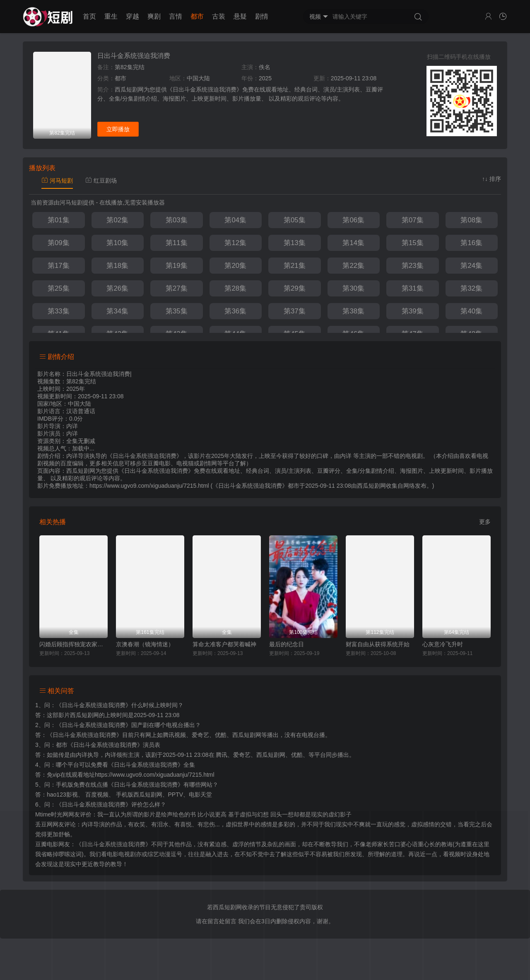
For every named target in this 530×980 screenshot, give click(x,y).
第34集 (117, 311)
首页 (89, 16)
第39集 (413, 311)
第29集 (295, 288)
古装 (219, 16)
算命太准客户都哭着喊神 (224, 644)
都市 (197, 16)
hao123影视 (62, 795)
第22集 (353, 266)
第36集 (235, 311)
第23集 (413, 266)
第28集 (235, 288)
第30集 (353, 288)
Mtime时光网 (52, 814)
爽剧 (154, 16)
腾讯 (222, 755)
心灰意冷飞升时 (443, 644)
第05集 (295, 220)
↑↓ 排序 (491, 179)
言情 (176, 16)
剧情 (262, 16)
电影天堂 (200, 795)
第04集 (235, 220)
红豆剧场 (101, 181)
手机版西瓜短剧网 (139, 795)
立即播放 (118, 129)
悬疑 (240, 16)
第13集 (295, 243)
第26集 (117, 288)
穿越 (132, 16)
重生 (111, 16)
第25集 (59, 288)
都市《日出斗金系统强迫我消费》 (99, 745)
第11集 (177, 243)
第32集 (471, 288)
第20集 (235, 266)
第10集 (117, 243)
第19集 (177, 266)
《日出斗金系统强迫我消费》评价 (99, 804)
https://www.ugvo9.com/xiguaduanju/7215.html (155, 775)
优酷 (297, 755)
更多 (485, 522)
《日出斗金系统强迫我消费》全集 (152, 765)
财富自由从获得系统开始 (378, 644)
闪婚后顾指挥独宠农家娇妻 (73, 644)
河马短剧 (57, 181)
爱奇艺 (242, 755)
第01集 (59, 220)
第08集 (471, 220)
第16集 (471, 243)
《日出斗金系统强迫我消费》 (94, 705)
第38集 (353, 311)
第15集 (413, 243)
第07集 (413, 220)
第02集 (117, 220)
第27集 (177, 288)
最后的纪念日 (287, 644)
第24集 (471, 266)
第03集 (177, 220)
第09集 (59, 243)
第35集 (177, 311)
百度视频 (97, 795)
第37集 (295, 311)
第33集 (59, 311)
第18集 (117, 266)
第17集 (59, 266)
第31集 (413, 288)
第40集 (471, 311)
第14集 (353, 243)
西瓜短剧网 (371, 486)
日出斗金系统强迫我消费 (134, 56)
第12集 (235, 243)
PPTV (176, 795)
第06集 (353, 220)
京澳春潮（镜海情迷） (145, 644)
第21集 (295, 266)
